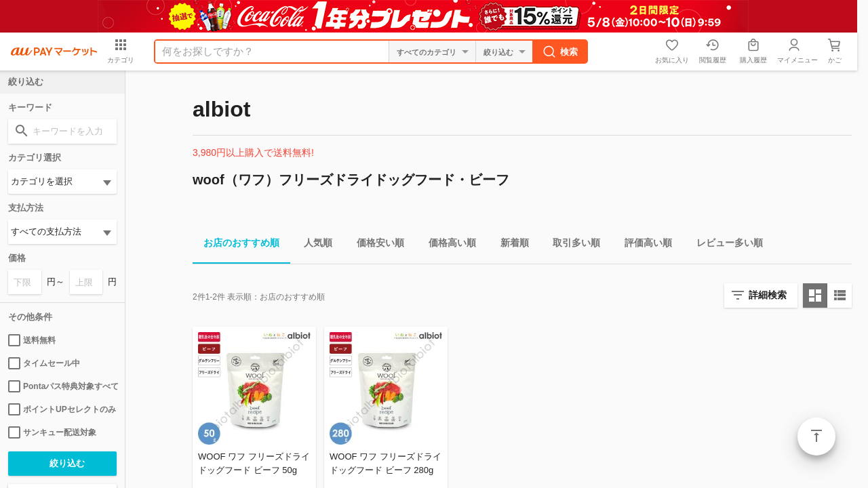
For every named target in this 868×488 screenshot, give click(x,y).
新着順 (509, 245)
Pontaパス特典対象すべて (62, 386)
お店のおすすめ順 (236, 245)
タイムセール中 (44, 363)
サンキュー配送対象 (52, 432)
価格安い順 (375, 245)
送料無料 (32, 340)
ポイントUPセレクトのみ (62, 409)
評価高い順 (643, 245)
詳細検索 (768, 295)
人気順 (313, 245)
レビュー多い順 (724, 245)
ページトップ (816, 436)
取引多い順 (571, 245)
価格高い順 (447, 245)
